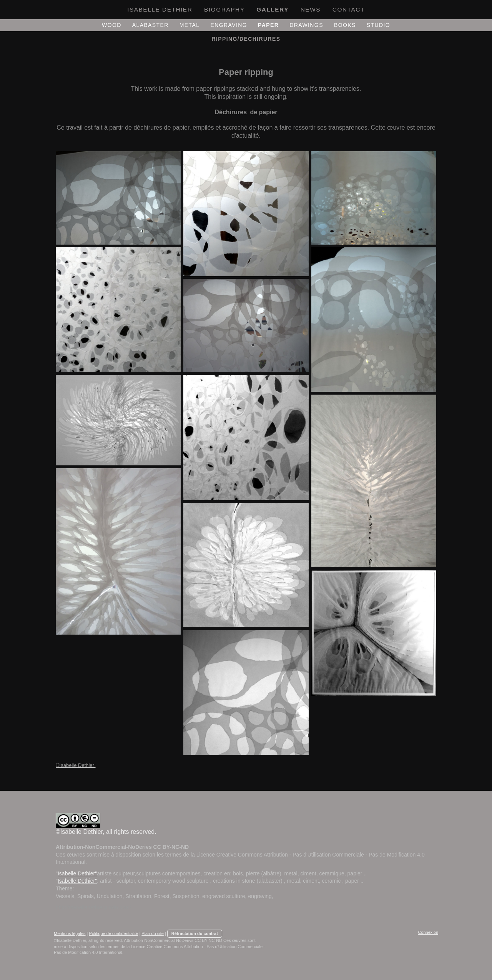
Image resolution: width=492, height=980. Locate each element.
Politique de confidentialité (114, 933)
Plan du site (152, 933)
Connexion (428, 932)
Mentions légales (70, 933)
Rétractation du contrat (195, 933)
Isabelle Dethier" (77, 873)
